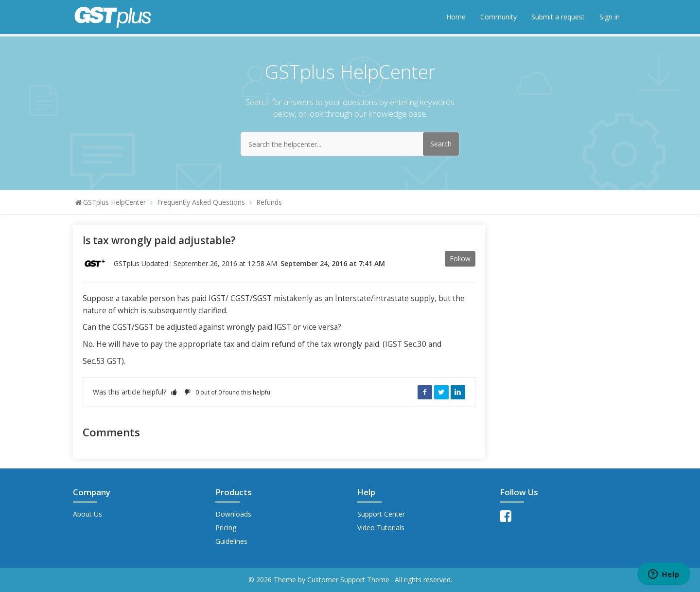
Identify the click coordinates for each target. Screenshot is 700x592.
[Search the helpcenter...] (350, 144)
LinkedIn (458, 392)
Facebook (425, 392)
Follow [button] (460, 259)
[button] (174, 392)
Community (499, 17)
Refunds (269, 202)
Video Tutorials (381, 528)
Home (456, 17)
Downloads (233, 514)
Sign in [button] (610, 17)
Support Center (381, 514)
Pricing (226, 528)
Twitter (441, 392)
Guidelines (231, 541)
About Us (87, 514)
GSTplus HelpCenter (114, 202)
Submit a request (558, 17)
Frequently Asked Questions (201, 202)
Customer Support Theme (349, 580)
